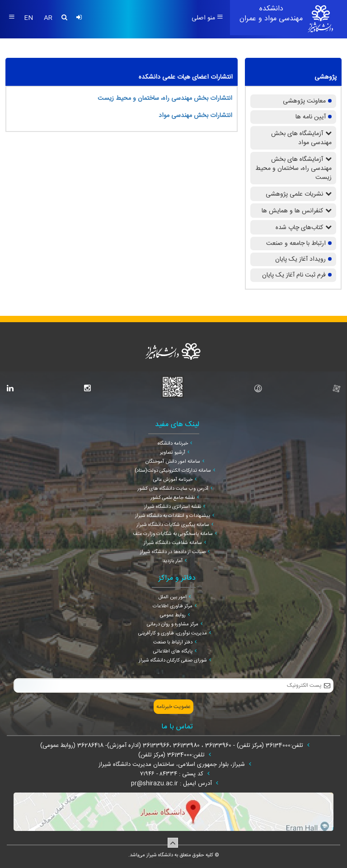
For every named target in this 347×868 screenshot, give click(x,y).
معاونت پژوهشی (304, 101)
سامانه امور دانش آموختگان (173, 462)
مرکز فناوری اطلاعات (173, 606)
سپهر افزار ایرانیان (162, 863)
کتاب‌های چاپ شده (299, 228)
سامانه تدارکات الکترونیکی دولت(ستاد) (173, 471)
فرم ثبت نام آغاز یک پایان (294, 275)
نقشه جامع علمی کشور (173, 498)
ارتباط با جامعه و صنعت (296, 244)
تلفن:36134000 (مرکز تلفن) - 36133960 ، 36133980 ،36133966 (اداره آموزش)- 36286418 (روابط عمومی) (173, 746)
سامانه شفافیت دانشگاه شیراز (173, 543)
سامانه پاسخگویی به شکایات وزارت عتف (173, 534)
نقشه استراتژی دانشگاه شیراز (173, 507)
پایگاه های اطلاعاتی (173, 652)
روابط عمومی (173, 615)
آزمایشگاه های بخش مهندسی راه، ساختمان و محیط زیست (293, 169)
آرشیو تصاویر (173, 453)
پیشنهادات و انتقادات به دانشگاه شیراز (173, 516)
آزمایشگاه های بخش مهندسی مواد (301, 138)
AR (48, 18)
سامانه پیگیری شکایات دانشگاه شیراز (173, 525)
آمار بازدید (173, 561)
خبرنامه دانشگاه (173, 444)
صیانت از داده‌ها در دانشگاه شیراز (173, 552)
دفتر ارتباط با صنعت (173, 643)
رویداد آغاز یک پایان (300, 259)
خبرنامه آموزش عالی (173, 480)
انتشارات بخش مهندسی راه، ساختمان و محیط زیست (165, 99)
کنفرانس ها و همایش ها (292, 211)
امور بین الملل (173, 597)
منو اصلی (207, 18)
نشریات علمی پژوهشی (294, 194)
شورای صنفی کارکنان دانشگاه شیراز (173, 661)
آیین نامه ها (311, 117)
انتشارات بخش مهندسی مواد (195, 116)
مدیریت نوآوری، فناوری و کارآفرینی (173, 633)
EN (29, 18)
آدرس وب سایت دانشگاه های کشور (173, 489)
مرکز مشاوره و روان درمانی (173, 624)
